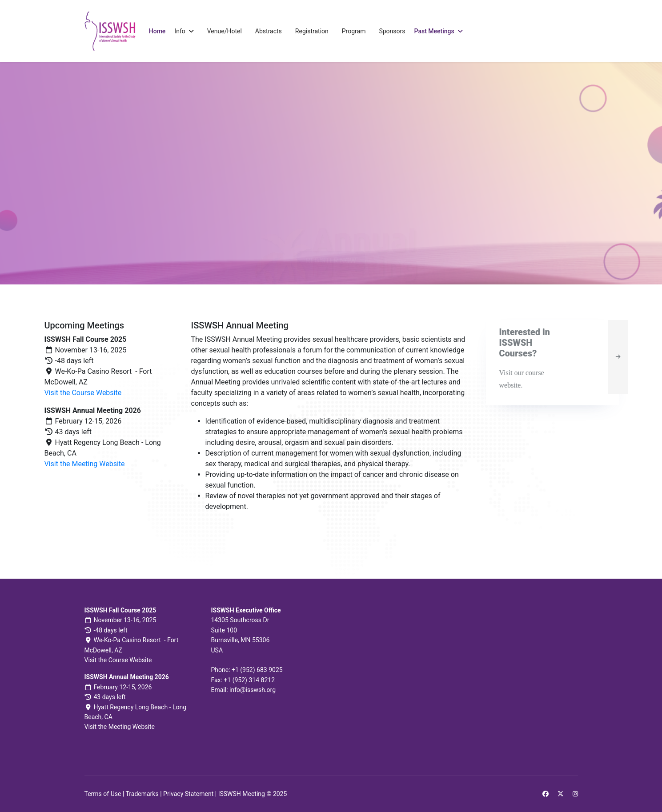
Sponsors (392, 31)
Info (180, 31)
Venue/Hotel (225, 31)
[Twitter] (561, 794)
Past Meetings (434, 31)
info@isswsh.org (253, 690)
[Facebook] (546, 794)
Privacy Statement (188, 794)
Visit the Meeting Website (85, 464)
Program (354, 31)
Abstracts (269, 31)
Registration (312, 31)
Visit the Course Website (83, 393)
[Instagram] (575, 794)
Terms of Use (103, 794)
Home (157, 31)
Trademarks (142, 794)
